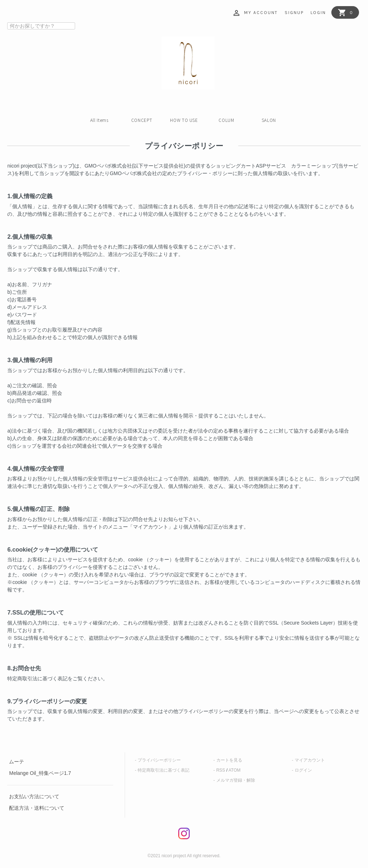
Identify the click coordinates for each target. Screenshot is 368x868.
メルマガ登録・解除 (236, 780)
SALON (269, 120)
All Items (99, 120)
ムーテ (17, 762)
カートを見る (229, 760)
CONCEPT (142, 120)
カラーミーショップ (314, 166)
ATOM (235, 770)
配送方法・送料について (37, 808)
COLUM (226, 120)
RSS (221, 770)
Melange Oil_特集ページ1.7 (40, 773)
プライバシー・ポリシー (205, 173)
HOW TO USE (184, 120)
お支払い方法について (34, 796)
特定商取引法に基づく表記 (164, 770)
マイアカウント (310, 760)
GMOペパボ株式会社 (108, 166)
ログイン (303, 770)
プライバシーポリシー (159, 760)
